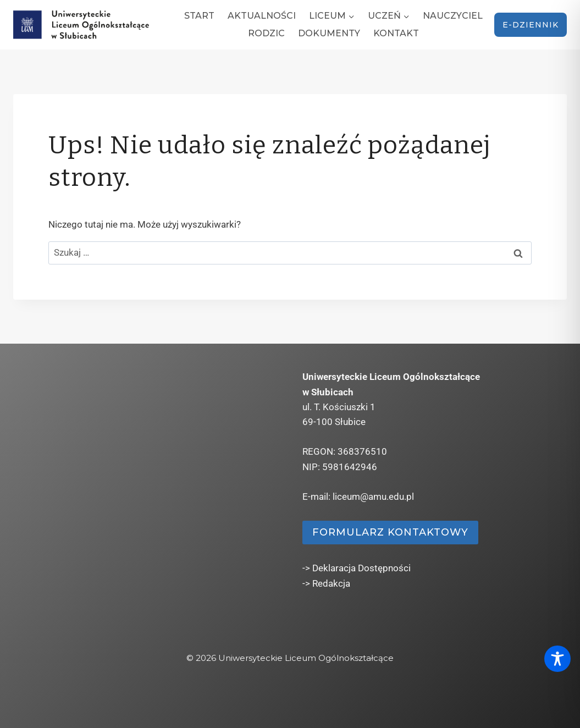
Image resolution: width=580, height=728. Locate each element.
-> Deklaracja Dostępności (357, 568)
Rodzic (266, 33)
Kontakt (396, 33)
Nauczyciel (453, 16)
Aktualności (262, 16)
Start (199, 16)
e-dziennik (531, 25)
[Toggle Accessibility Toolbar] (557, 659)
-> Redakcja (326, 583)
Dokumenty (329, 33)
